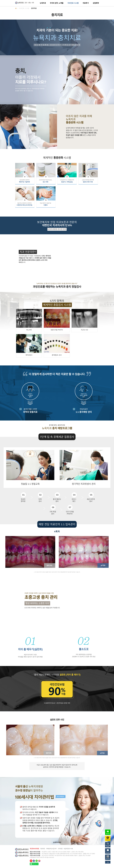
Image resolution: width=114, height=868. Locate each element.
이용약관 (43, 849)
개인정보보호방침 (34, 849)
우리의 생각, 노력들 (57, 3)
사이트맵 (60, 849)
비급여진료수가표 (68, 849)
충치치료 (34, 8)
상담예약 (96, 3)
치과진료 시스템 (73, 3)
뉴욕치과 (43, 3)
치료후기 (86, 3)
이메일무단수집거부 (51, 849)
